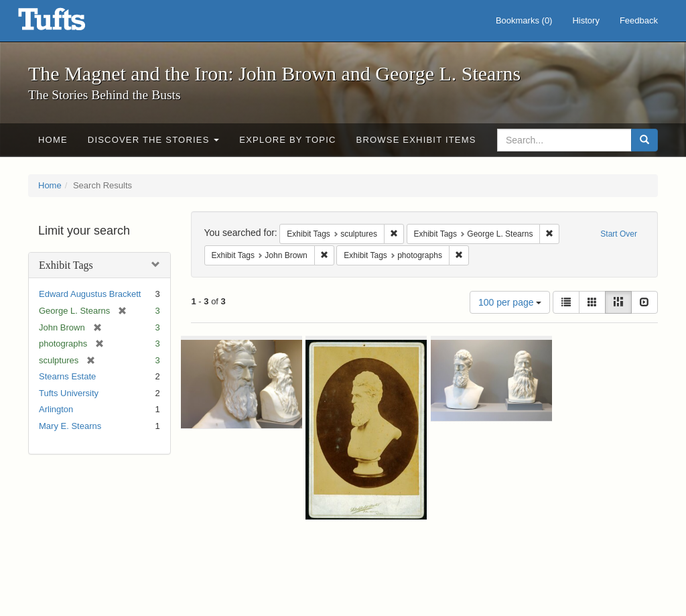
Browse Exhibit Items (416, 140)
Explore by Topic (287, 140)
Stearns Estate (67, 376)
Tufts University (69, 393)
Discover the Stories (154, 140)
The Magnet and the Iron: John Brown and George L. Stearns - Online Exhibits (68, 23)
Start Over (619, 234)
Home (53, 140)
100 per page (510, 302)
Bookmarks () (524, 20)
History (586, 20)
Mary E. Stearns (70, 426)
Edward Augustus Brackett (90, 294)
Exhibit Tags (66, 265)
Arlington (56, 409)
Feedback (639, 20)
